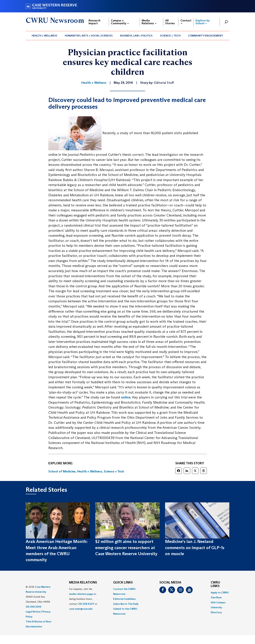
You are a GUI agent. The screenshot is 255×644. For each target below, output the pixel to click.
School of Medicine (62, 471)
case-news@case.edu (81, 609)
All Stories (170, 22)
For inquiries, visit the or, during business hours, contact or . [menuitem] (83, 599)
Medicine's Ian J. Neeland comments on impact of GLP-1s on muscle (195, 548)
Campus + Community (120, 22)
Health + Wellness (44, 36)
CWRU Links (215, 584)
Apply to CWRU (220, 592)
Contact (186, 21)
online (126, 397)
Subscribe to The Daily (126, 604)
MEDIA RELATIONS (83, 583)
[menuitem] (45, 36)
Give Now (216, 597)
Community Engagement (206, 36)
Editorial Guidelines (124, 599)
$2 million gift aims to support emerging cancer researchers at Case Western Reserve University (126, 548)
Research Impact (94, 22)
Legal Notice (33, 612)
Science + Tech (170, 36)
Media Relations (149, 22)
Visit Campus (218, 602)
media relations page (81, 594)
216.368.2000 (34, 607)
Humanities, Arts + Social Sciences (89, 36)
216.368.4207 (86, 604)
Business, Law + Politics (136, 36)
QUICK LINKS (123, 583)
